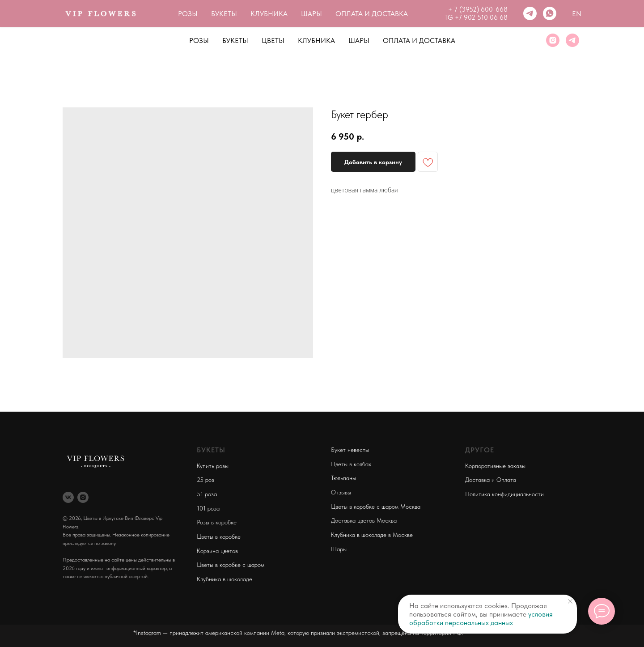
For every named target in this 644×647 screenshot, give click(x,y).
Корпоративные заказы (495, 466)
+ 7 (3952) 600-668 (478, 9)
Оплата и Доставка (419, 40)
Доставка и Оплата (491, 480)
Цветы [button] (273, 40)
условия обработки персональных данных (481, 618)
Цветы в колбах (351, 464)
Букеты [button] (235, 40)
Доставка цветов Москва (364, 520)
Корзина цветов (217, 551)
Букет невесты (350, 450)
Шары (359, 40)
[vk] (68, 497)
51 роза (207, 494)
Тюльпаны (343, 478)
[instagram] (553, 40)
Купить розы (213, 466)
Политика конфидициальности (504, 494)
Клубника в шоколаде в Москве (372, 535)
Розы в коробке (217, 522)
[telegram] (530, 13)
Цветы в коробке (219, 536)
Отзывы (341, 492)
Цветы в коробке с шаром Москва (376, 507)
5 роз (207, 480)
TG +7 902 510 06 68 (476, 17)
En (577, 14)
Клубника (316, 40)
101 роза (208, 508)
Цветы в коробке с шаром (231, 565)
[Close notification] (570, 601)
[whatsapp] (550, 13)
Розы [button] (199, 40)
